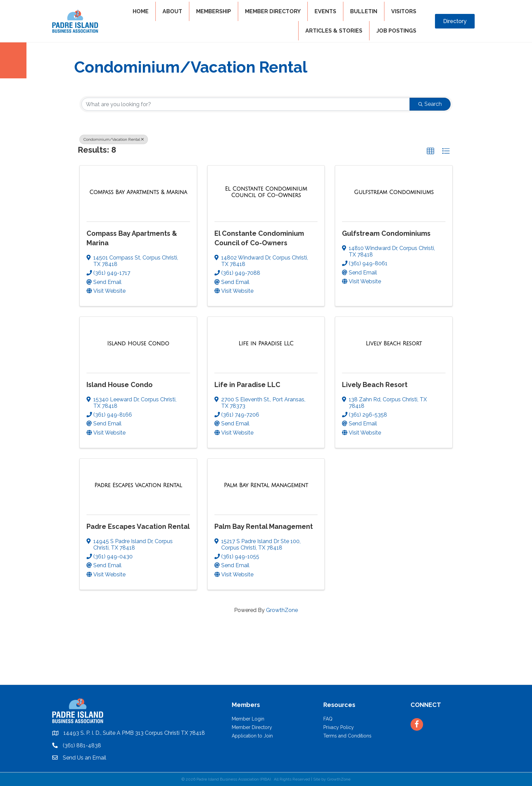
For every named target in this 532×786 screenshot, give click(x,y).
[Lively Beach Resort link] (394, 344)
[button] (431, 151)
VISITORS (404, 11)
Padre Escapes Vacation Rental (138, 526)
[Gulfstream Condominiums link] (394, 192)
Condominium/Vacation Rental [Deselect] (114, 139)
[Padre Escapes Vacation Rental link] (138, 485)
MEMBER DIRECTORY (273, 11)
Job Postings (396, 31)
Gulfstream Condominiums (386, 233)
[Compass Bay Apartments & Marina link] (138, 192)
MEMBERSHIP (214, 11)
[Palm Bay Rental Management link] (266, 485)
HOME (141, 11)
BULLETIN (364, 11)
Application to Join (252, 736)
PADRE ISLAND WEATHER (266, 659)
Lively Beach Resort (375, 385)
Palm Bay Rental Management (264, 526)
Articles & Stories (334, 31)
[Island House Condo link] (138, 344)
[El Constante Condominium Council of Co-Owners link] (266, 192)
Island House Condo (120, 385)
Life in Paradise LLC (247, 385)
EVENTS (325, 11)
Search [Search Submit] (430, 104)
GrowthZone (282, 610)
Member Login (248, 719)
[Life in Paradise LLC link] (266, 344)
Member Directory (252, 727)
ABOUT (172, 11)
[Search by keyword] (246, 104)
